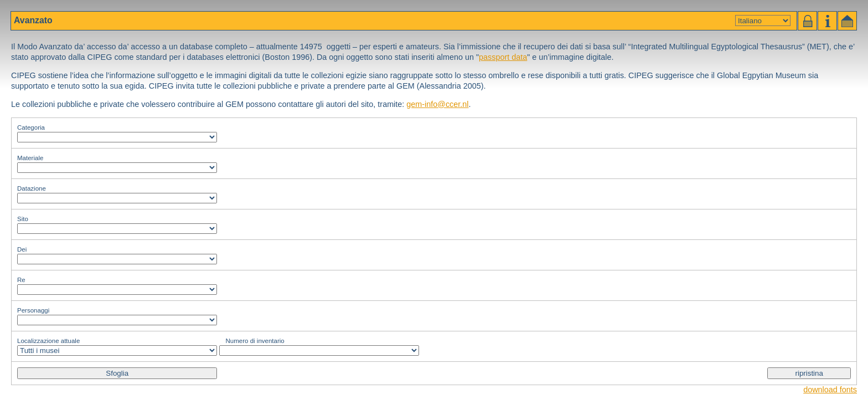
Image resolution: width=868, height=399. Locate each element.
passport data (503, 57)
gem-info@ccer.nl (437, 104)
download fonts (830, 390)
